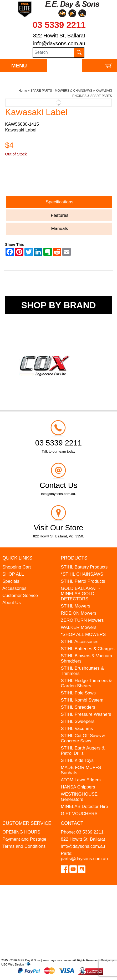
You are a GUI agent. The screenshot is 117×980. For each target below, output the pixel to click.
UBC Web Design (13, 964)
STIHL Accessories (80, 642)
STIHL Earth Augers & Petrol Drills (83, 751)
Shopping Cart (17, 567)
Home (23, 91)
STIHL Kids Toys (77, 760)
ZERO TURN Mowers (82, 620)
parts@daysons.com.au (84, 859)
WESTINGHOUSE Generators (79, 797)
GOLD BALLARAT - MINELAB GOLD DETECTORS (80, 594)
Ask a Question (30, 180)
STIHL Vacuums (77, 729)
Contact (72, 823)
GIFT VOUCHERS (79, 814)
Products (74, 558)
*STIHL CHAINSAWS (82, 574)
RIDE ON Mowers (78, 613)
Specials (11, 581)
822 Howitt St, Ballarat (59, 36)
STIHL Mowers (75, 606)
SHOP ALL (13, 574)
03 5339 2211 (59, 25)
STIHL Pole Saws (78, 693)
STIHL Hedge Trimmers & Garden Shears (86, 683)
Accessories (14, 588)
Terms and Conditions (24, 846)
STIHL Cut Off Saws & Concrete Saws (83, 738)
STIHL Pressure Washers (86, 714)
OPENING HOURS (21, 832)
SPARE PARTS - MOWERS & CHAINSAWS (61, 91)
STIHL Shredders (78, 707)
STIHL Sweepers (78, 721)
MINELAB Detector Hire (84, 807)
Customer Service (20, 596)
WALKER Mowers (78, 627)
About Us (12, 603)
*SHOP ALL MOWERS (83, 634)
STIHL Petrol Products (83, 581)
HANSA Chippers (78, 787)
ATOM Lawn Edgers (81, 780)
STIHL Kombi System (82, 700)
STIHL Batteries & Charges (88, 649)
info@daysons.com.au (59, 43)
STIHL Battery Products (84, 567)
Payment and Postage (24, 839)
